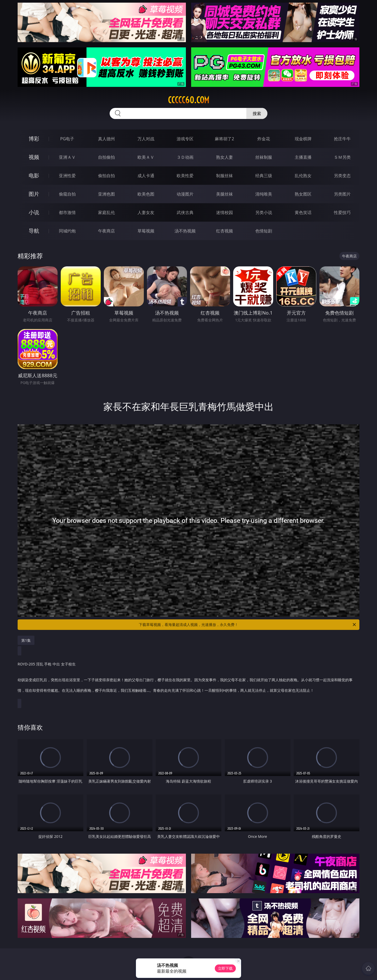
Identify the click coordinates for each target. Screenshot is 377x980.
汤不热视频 (185, 231)
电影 (34, 175)
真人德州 (106, 139)
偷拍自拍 (106, 176)
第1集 (26, 640)
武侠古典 (185, 212)
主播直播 (303, 157)
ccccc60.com (189, 100)
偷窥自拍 (67, 194)
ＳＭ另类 (342, 157)
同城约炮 (67, 231)
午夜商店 (106, 231)
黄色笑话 (303, 212)
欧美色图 (146, 194)
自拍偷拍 (106, 157)
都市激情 (67, 212)
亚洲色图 (106, 194)
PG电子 (67, 139)
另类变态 (342, 176)
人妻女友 (146, 212)
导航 (34, 231)
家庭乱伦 (106, 212)
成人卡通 (146, 176)
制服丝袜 (225, 176)
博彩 (34, 139)
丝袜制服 (264, 157)
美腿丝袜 (225, 194)
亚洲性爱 (67, 176)
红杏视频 (225, 231)
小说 (34, 212)
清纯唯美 (264, 194)
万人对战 (146, 139)
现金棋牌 (303, 139)
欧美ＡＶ (146, 157)
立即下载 (225, 968)
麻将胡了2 (224, 139)
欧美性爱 (185, 176)
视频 (34, 157)
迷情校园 (225, 212)
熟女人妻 (225, 157)
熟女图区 (303, 194)
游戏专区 (185, 139)
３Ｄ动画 (185, 157)
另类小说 (264, 212)
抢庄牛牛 (342, 139)
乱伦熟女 (303, 176)
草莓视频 (146, 231)
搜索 (257, 113)
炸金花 (264, 139)
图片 (34, 194)
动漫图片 (185, 194)
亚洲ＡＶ (67, 157)
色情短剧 (264, 231)
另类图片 (342, 194)
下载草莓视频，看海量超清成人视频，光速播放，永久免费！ (248, 625)
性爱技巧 (342, 212)
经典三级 (264, 176)
